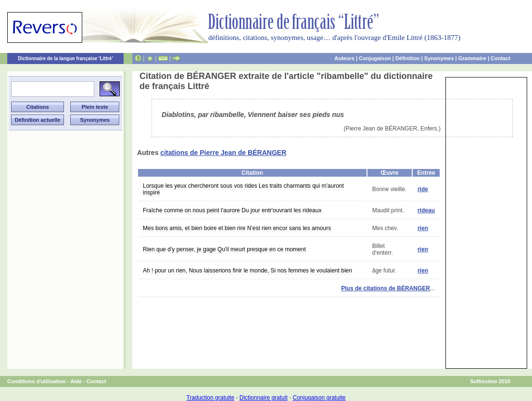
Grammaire (472, 58)
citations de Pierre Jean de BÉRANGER (223, 153)
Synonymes (439, 58)
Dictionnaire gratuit (264, 398)
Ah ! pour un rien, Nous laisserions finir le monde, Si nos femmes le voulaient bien (247, 271)
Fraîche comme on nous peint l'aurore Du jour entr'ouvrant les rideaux (232, 210)
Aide (76, 381)
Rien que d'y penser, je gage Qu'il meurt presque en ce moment (224, 249)
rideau (426, 210)
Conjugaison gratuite (319, 398)
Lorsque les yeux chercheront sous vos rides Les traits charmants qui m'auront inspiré (243, 189)
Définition (408, 58)
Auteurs (344, 58)
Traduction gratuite (210, 398)
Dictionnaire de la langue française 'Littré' (65, 58)
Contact (500, 58)
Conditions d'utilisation (37, 381)
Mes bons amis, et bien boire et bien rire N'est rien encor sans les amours (237, 228)
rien (423, 228)
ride (423, 189)
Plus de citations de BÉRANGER (386, 288)
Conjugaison (375, 58)
